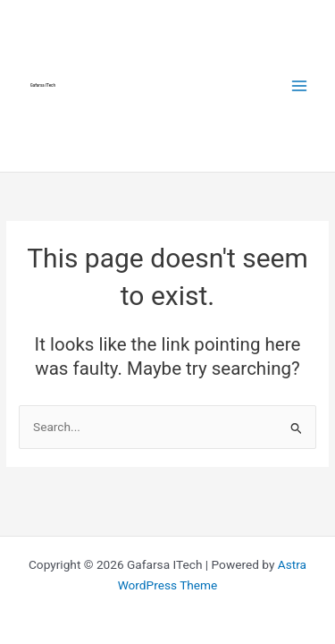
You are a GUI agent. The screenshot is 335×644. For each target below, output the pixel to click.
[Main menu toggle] (300, 85)
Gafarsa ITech (43, 85)
